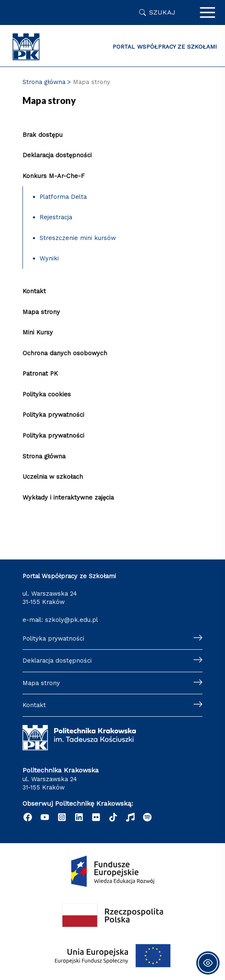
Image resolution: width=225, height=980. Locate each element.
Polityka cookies (47, 394)
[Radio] (130, 817)
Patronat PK (40, 374)
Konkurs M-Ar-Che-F (54, 176)
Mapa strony (41, 312)
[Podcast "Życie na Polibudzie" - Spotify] (147, 817)
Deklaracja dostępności (57, 155)
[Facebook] (28, 817)
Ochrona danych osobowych (65, 353)
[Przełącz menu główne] (207, 12)
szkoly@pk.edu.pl (71, 620)
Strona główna (44, 456)
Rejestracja (56, 217)
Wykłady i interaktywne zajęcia (68, 497)
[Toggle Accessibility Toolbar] (208, 963)
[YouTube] (45, 817)
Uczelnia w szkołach (53, 477)
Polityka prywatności (53, 415)
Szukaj (162, 12)
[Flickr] (96, 817)
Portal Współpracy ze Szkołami (165, 47)
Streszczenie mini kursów (78, 238)
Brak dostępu (42, 135)
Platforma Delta (63, 197)
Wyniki (49, 258)
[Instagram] (62, 817)
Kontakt (34, 291)
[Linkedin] (79, 817)
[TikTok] (113, 817)
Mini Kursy (38, 332)
